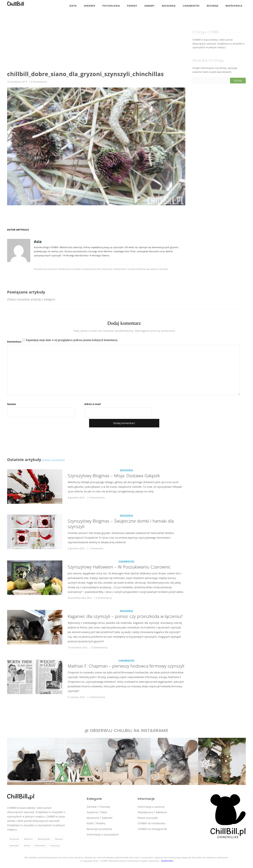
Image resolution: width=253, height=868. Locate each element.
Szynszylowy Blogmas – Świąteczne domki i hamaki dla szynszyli (121, 524)
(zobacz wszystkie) (54, 460)
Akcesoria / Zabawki (100, 818)
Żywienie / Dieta (97, 812)
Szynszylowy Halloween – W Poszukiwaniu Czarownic (119, 567)
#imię (27, 845)
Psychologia (111, 6)
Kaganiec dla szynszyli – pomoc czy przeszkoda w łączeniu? (125, 616)
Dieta (73, 6)
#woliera (28, 839)
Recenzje (213, 6)
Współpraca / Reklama (152, 812)
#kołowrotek (44, 839)
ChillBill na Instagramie (152, 829)
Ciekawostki (191, 6)
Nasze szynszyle (148, 818)
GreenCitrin (167, 861)
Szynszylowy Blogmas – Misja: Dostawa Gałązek (114, 476)
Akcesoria (169, 6)
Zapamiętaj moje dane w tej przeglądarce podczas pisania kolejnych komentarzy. (72, 340)
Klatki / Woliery (96, 823)
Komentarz (14, 342)
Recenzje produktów (100, 829)
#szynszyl (14, 839)
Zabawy (149, 6)
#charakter (40, 845)
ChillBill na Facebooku (152, 823)
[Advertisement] (96, 39)
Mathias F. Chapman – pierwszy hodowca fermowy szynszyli (126, 666)
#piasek (59, 839)
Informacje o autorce (151, 807)
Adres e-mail (92, 404)
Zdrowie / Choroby (99, 807)
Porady (132, 6)
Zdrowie (90, 6)
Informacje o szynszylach (103, 835)
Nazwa (11, 404)
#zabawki (14, 845)
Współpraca (234, 6)
